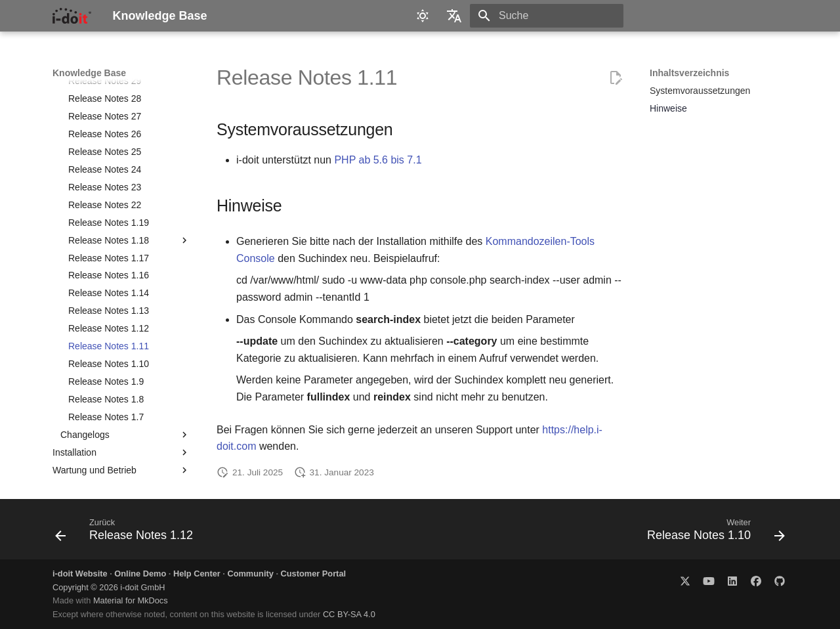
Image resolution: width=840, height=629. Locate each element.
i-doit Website (80, 574)
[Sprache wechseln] (454, 16)
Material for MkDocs (131, 600)
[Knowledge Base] (72, 16)
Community (250, 574)
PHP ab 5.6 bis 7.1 (378, 160)
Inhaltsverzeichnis (689, 73)
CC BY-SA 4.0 (349, 614)
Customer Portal (314, 574)
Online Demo (140, 574)
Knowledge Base (89, 73)
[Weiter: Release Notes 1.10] (712, 533)
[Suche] (547, 16)
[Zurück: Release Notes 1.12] (128, 533)
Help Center (197, 574)
